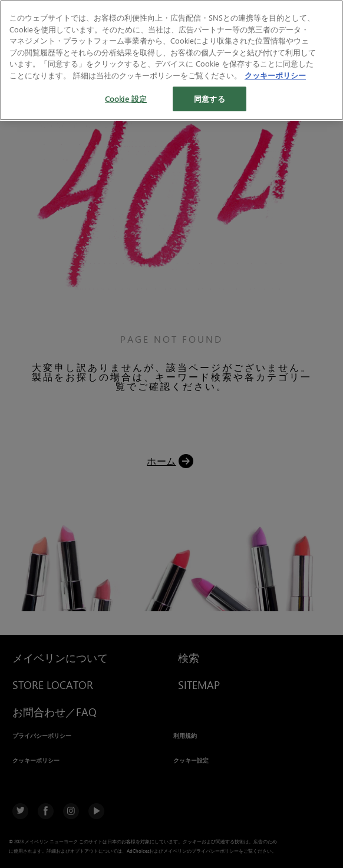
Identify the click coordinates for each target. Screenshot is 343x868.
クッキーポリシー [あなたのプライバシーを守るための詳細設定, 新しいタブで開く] (275, 75)
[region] (171, 60)
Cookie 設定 (126, 99)
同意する (210, 99)
